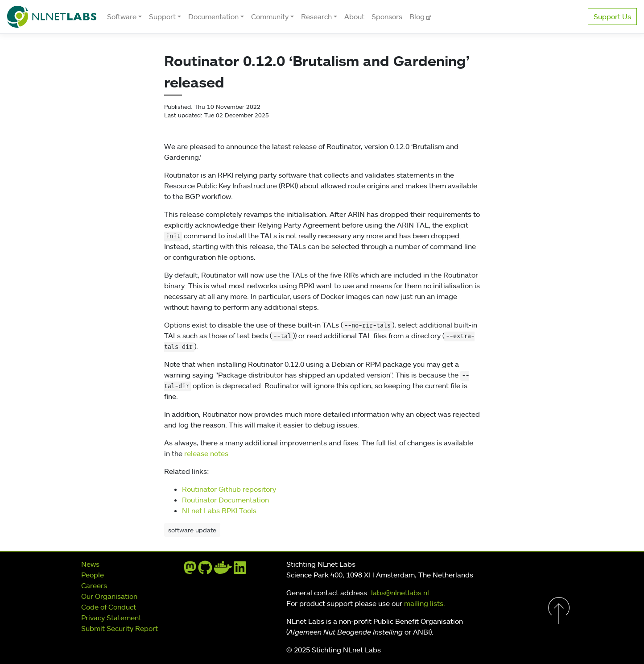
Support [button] (162, 17)
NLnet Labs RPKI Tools (219, 510)
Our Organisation (109, 596)
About (354, 17)
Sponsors (387, 17)
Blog (418, 17)
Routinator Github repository (229, 489)
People (93, 575)
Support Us (612, 17)
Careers (94, 585)
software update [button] (192, 530)
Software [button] (122, 17)
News (90, 564)
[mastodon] (190, 570)
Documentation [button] (213, 17)
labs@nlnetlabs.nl (400, 593)
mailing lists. (425, 603)
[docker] (223, 570)
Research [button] (316, 17)
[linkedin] (240, 570)
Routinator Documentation (225, 500)
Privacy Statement (111, 618)
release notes (206, 453)
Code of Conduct (109, 607)
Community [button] (270, 17)
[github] (205, 570)
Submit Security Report (120, 628)
